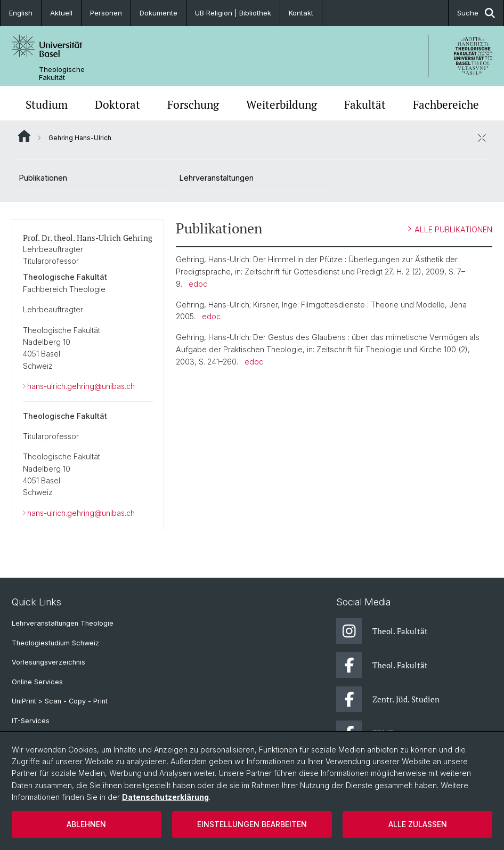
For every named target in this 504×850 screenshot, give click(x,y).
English (21, 13)
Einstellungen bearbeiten (252, 824)
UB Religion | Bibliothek (233, 13)
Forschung (193, 104)
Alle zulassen (418, 824)
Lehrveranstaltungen (217, 178)
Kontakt (301, 13)
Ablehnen (86, 824)
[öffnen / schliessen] (482, 137)
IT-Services (31, 721)
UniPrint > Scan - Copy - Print (60, 701)
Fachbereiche (446, 104)
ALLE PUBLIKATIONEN (450, 229)
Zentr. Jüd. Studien (388, 699)
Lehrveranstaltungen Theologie (63, 623)
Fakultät (365, 104)
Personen (106, 13)
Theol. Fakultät (382, 631)
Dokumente (158, 13)
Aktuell (61, 13)
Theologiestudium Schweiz (55, 643)
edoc (198, 284)
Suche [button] (476, 13)
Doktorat (117, 104)
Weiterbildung (282, 104)
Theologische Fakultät (62, 74)
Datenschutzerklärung (165, 797)
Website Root (24, 136)
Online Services (37, 682)
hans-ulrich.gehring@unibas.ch (81, 386)
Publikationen (43, 178)
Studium (47, 104)
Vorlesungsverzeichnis (48, 662)
